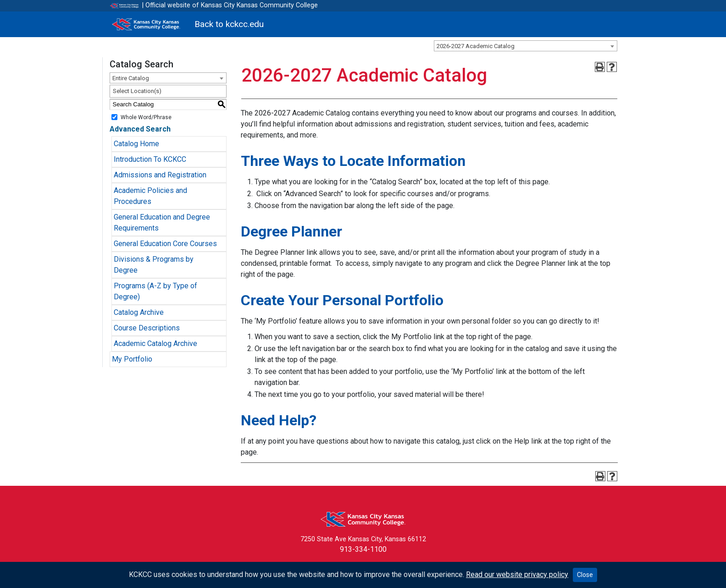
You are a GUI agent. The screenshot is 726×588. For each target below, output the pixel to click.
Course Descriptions (147, 328)
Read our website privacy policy (517, 574)
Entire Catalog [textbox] (131, 78)
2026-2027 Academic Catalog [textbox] (476, 46)
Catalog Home (136, 144)
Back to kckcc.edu (229, 24)
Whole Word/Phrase (146, 117)
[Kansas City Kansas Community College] (146, 24)
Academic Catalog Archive (155, 343)
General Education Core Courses (165, 244)
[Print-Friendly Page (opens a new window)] (600, 67)
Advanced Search (140, 129)
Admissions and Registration (160, 175)
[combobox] (526, 46)
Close (585, 575)
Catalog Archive (139, 312)
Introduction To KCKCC (150, 159)
